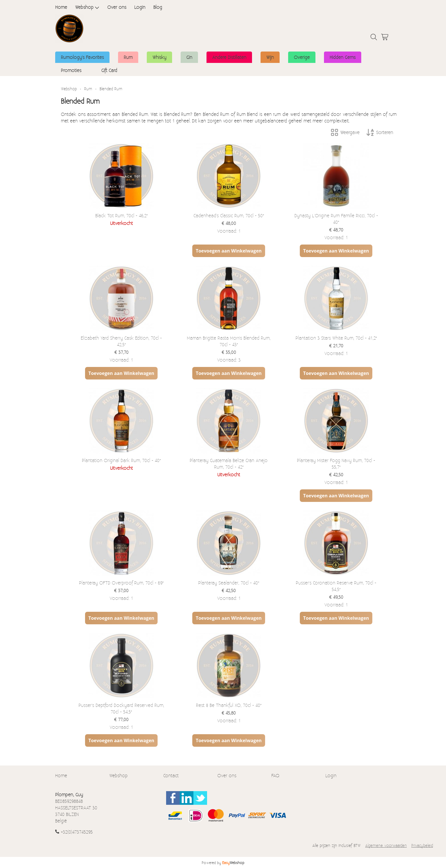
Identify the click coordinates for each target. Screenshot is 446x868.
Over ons (117, 7)
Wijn (270, 57)
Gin (189, 57)
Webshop (87, 7)
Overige (302, 57)
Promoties (71, 70)
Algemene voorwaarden (386, 845)
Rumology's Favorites (82, 57)
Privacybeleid (422, 845)
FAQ (275, 775)
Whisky (159, 57)
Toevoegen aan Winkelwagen (229, 251)
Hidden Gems (343, 57)
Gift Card (109, 70)
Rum (128, 57)
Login (140, 7)
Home (61, 7)
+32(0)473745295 (77, 832)
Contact (171, 775)
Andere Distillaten (229, 57)
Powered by (223, 862)
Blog (158, 7)
